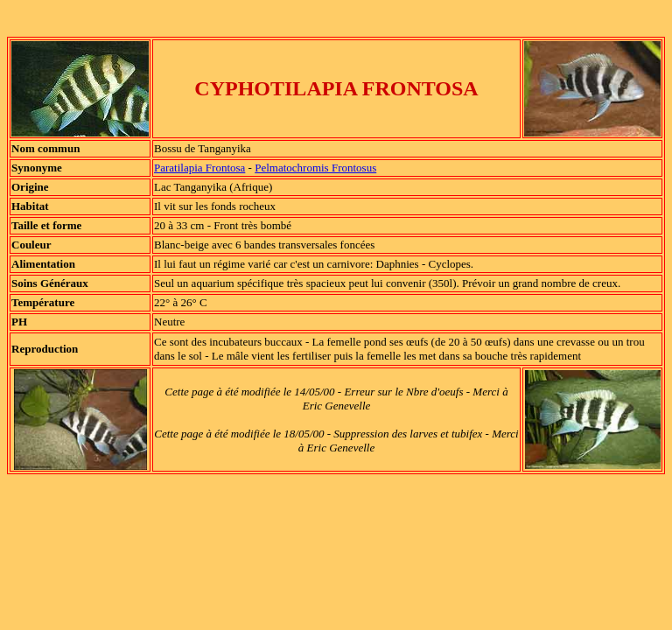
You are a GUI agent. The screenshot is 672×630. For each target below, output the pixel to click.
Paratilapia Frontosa (199, 168)
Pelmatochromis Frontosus (315, 168)
